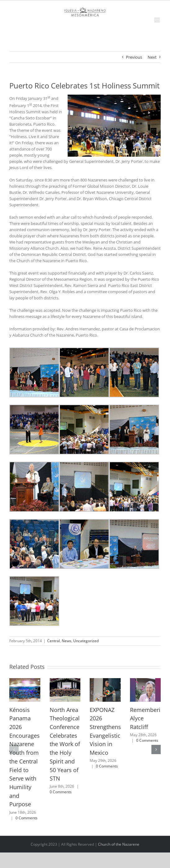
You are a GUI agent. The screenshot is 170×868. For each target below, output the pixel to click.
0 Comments (27, 818)
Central (54, 641)
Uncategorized (86, 641)
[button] (14, 749)
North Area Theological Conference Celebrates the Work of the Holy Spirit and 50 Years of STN (65, 744)
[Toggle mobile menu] (157, 20)
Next (152, 57)
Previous (134, 57)
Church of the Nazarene (119, 844)
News (67, 641)
